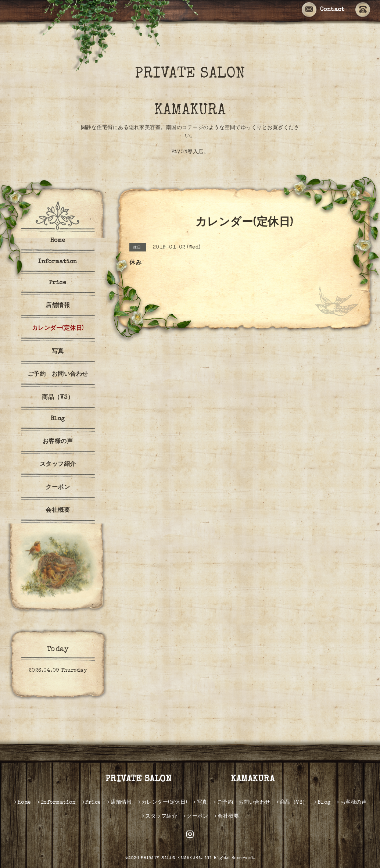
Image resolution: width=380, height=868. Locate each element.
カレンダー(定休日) (58, 329)
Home (58, 241)
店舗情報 (58, 306)
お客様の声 (58, 442)
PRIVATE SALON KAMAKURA (207, 93)
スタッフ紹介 (58, 465)
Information (58, 262)
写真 (58, 352)
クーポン (58, 488)
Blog (58, 419)
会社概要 (58, 511)
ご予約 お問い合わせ (58, 375)
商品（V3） (58, 398)
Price (58, 283)
